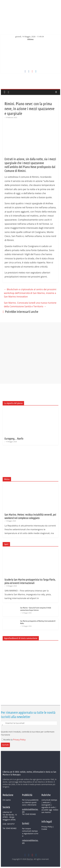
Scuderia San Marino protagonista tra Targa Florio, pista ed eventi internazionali (30, 581)
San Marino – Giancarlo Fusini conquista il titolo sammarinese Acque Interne (36, 609)
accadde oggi (47, 810)
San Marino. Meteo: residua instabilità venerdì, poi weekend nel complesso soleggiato (30, 516)
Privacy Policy (19, 740)
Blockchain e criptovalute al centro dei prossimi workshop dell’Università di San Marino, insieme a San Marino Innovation (30, 293)
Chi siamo (7, 800)
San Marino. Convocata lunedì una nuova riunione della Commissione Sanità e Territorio (30, 305)
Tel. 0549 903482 (10, 828)
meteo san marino (50, 811)
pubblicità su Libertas (30, 801)
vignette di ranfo (48, 807)
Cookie (44, 829)
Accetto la (7, 740)
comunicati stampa (49, 800)
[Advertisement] (30, 427)
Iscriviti (5, 745)
